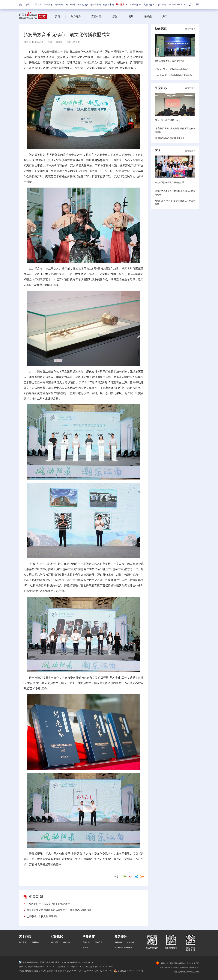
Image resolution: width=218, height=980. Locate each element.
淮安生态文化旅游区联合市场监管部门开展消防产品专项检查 (59, 910)
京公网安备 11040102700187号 (128, 971)
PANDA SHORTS (177, 5)
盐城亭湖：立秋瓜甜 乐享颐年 (42, 916)
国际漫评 (48, 5)
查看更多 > (190, 29)
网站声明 (118, 942)
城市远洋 (122, 5)
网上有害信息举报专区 (123, 948)
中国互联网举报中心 (29, 962)
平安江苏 (161, 88)
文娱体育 (149, 5)
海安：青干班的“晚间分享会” (168, 120)
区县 (158, 151)
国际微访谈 (83, 5)
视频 (131, 16)
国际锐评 (59, 5)
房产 (165, 16)
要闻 (57, 16)
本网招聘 (35, 942)
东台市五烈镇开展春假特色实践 (170, 182)
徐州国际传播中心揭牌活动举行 (170, 61)
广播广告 (86, 942)
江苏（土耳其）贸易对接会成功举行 (172, 69)
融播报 (148, 16)
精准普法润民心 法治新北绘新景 (170, 138)
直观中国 (96, 16)
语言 (29, 5)
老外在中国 (96, 5)
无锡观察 (58, 42)
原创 (115, 16)
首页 (21, 5)
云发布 (85, 948)
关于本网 (23, 942)
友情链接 (131, 942)
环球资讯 (54, 942)
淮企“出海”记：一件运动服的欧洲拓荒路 (173, 75)
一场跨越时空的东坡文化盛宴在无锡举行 (48, 904)
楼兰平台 (162, 5)
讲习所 (38, 5)
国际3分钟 (70, 5)
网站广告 (99, 942)
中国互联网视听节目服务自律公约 (33, 971)
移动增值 (67, 942)
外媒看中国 (108, 5)
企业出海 (136, 5)
